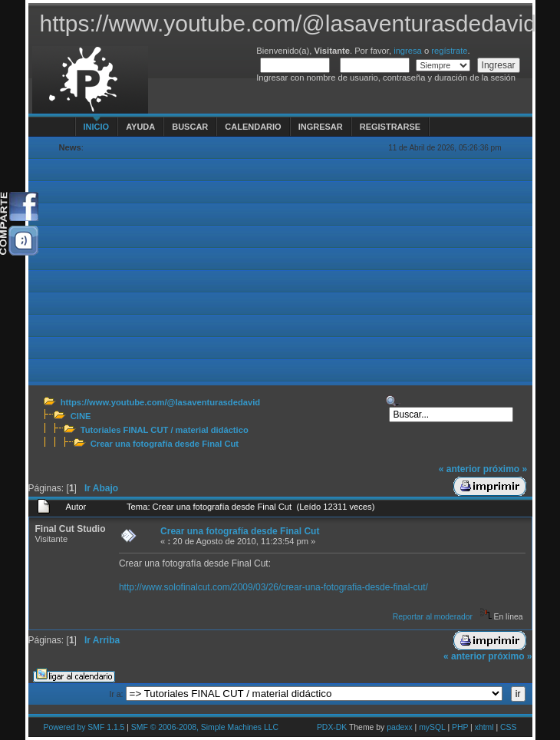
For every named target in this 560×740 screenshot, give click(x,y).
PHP (460, 727)
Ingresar (321, 127)
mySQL (432, 727)
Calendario (253, 127)
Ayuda (140, 127)
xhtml (484, 727)
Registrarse (390, 127)
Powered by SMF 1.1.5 (84, 727)
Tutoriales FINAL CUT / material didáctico (165, 430)
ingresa (408, 51)
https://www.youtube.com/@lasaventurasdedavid (160, 402)
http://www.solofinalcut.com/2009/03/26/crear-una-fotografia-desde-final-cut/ (273, 587)
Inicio (97, 127)
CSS (508, 727)
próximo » (505, 469)
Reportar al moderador (433, 617)
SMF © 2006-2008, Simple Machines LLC (205, 727)
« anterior (460, 469)
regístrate (449, 51)
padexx (400, 727)
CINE (81, 416)
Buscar (190, 127)
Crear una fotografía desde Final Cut (165, 444)
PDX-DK (332, 727)
